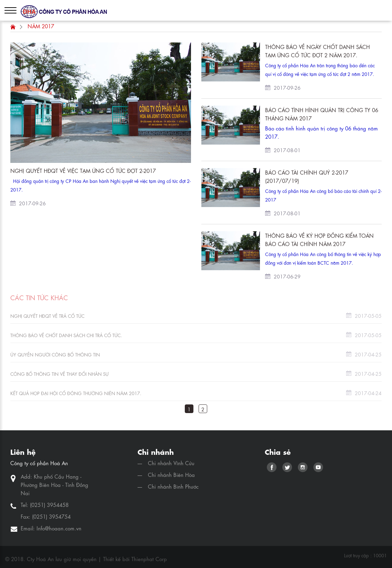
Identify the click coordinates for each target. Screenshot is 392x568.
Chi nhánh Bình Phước (173, 486)
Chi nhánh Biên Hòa (171, 474)
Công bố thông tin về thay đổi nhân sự (59, 374)
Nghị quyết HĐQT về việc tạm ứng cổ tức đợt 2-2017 (83, 170)
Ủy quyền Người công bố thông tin (55, 354)
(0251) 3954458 (49, 505)
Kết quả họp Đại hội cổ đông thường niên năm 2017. (76, 393)
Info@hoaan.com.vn (59, 528)
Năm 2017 (41, 26)
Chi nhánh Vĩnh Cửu (171, 463)
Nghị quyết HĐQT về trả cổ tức (47, 316)
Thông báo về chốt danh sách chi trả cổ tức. (66, 335)
